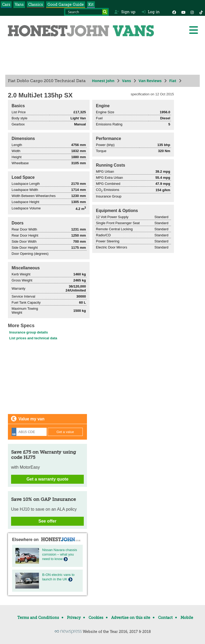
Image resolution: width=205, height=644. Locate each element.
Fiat (173, 81)
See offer (47, 521)
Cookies (96, 618)
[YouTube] (183, 12)
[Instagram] (192, 12)
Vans (19, 4)
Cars (6, 4)
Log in (151, 12)
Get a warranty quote (47, 479)
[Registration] (29, 432)
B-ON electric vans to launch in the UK (58, 577)
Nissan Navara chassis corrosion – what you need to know (60, 554)
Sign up (125, 12)
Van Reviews (150, 81)
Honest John (103, 81)
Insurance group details (29, 332)
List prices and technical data (33, 338)
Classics (36, 4)
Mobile (187, 618)
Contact (165, 618)
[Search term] (86, 12)
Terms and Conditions (38, 618)
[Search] (105, 12)
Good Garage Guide (66, 4)
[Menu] (193, 30)
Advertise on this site (131, 618)
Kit (91, 4)
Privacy (74, 618)
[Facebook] (174, 12)
